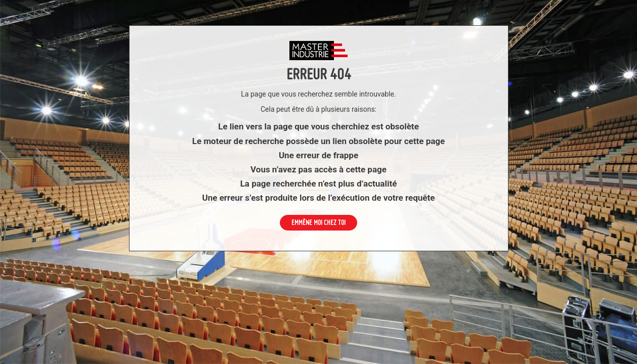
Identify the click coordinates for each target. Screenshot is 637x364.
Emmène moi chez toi (318, 222)
